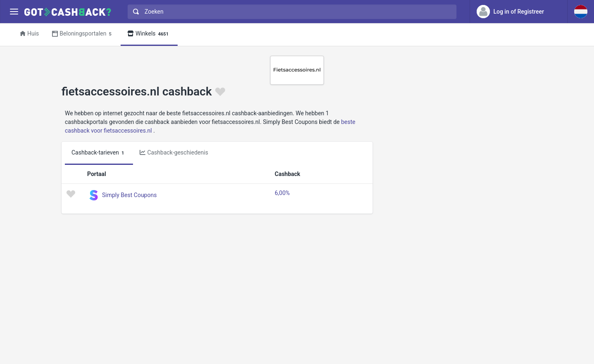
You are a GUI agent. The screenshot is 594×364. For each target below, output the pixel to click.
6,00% (282, 193)
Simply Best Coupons (129, 195)
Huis (29, 33)
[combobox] (290, 12)
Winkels (149, 34)
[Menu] (14, 12)
